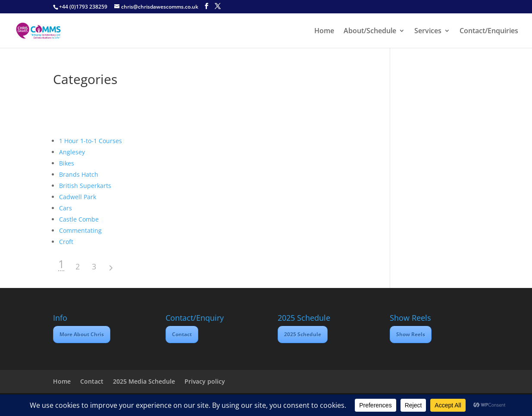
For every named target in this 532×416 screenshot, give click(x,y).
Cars (66, 208)
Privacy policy (205, 381)
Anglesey (72, 152)
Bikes (67, 163)
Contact (182, 334)
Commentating (80, 230)
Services (428, 31)
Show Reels (411, 334)
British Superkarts (85, 186)
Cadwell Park (78, 197)
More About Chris (82, 334)
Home (324, 31)
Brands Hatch (79, 174)
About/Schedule (370, 31)
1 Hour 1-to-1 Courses (91, 141)
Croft (66, 242)
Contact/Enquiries (489, 31)
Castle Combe (79, 219)
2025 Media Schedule (144, 381)
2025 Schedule (303, 334)
